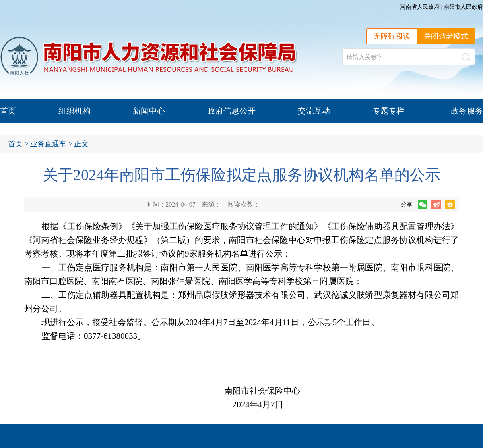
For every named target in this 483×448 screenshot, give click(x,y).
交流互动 (314, 111)
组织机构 (74, 111)
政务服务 (467, 111)
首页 (8, 111)
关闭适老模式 (446, 36)
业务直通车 (48, 144)
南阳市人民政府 (463, 7)
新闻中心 (149, 111)
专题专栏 (388, 111)
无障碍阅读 (392, 36)
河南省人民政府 (420, 7)
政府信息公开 (231, 111)
